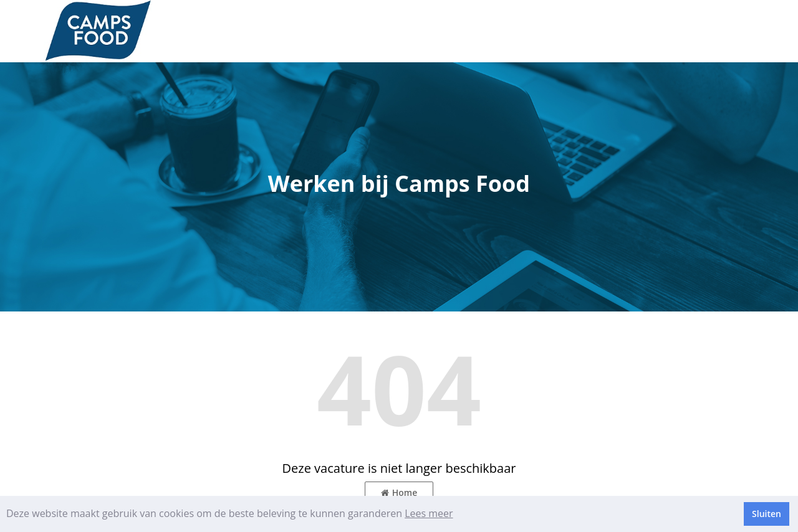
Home (399, 492)
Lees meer (429, 513)
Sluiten (767, 514)
